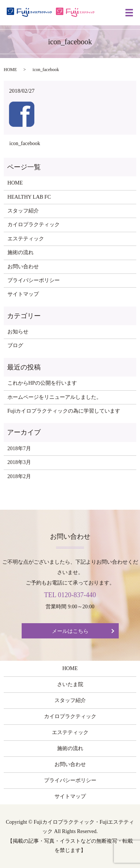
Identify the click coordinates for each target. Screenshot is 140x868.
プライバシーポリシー (34, 280)
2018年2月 (19, 476)
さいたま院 (70, 684)
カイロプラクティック (34, 225)
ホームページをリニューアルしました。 (55, 397)
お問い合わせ (23, 267)
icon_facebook (25, 143)
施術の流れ (21, 252)
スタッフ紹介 (23, 211)
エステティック (26, 239)
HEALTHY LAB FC (29, 197)
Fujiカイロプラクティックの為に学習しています (64, 411)
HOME (10, 70)
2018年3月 (19, 462)
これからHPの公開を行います (42, 383)
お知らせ (18, 332)
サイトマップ (23, 294)
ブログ (15, 345)
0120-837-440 (77, 595)
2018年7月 (19, 449)
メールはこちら (70, 631)
